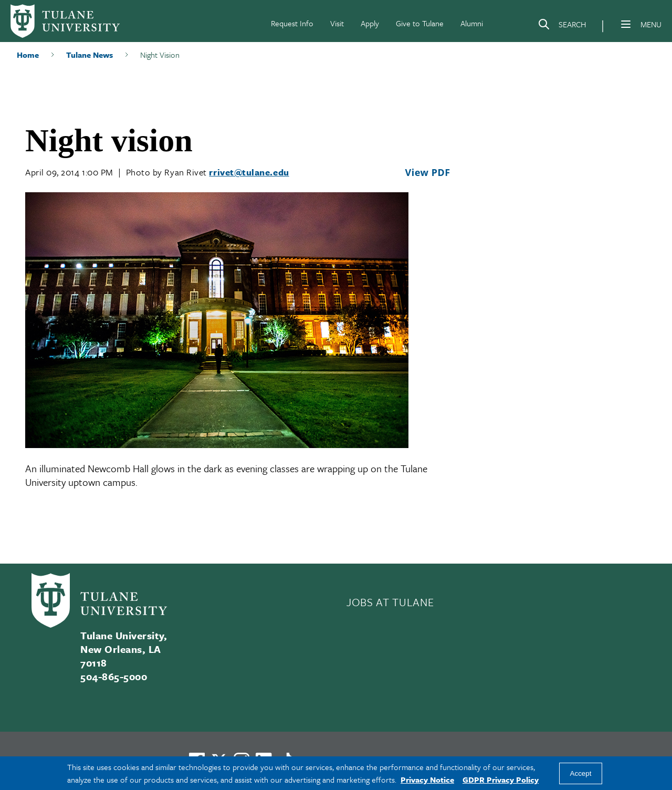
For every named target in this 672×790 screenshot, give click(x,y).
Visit (337, 23)
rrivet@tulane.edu (249, 172)
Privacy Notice (427, 779)
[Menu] (626, 24)
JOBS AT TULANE (390, 602)
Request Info (292, 23)
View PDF (427, 172)
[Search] (562, 26)
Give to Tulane (420, 23)
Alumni (472, 23)
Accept (581, 773)
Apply (370, 23)
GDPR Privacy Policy (501, 779)
